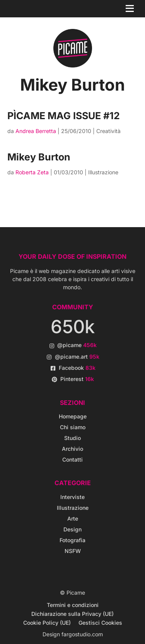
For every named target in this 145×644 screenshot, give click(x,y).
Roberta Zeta (32, 172)
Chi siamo (73, 427)
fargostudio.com (82, 634)
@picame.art (77, 357)
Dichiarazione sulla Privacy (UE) (72, 614)
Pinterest (77, 379)
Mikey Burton (39, 157)
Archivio (72, 449)
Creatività (108, 131)
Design (72, 529)
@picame (77, 345)
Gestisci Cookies (100, 623)
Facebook (77, 368)
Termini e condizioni (73, 605)
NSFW (73, 551)
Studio (72, 438)
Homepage (73, 416)
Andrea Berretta (36, 131)
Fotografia (72, 540)
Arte (73, 518)
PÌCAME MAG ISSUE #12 (64, 116)
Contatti (72, 459)
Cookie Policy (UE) (47, 623)
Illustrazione (103, 172)
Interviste (72, 497)
